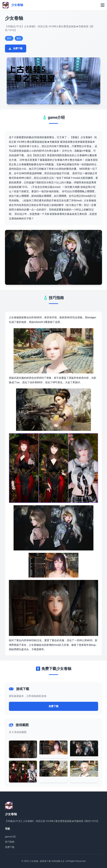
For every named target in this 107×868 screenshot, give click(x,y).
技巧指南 (10, 842)
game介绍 (10, 837)
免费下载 (16, 48)
